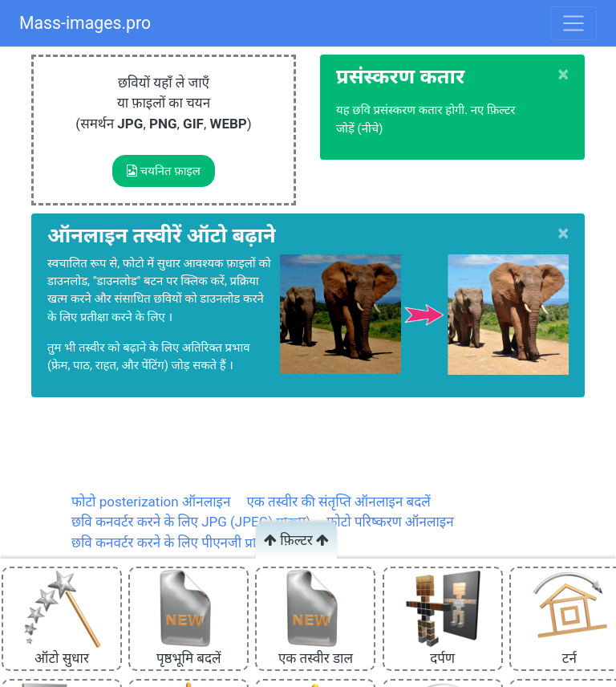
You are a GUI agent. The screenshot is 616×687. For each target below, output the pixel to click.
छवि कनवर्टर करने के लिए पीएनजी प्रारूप (173, 543)
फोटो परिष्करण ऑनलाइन (390, 522)
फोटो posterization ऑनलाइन (151, 502)
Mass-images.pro (85, 23)
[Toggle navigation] (573, 23)
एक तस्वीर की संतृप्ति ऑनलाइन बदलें (338, 502)
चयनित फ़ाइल (164, 171)
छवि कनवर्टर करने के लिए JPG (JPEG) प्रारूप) (191, 522)
